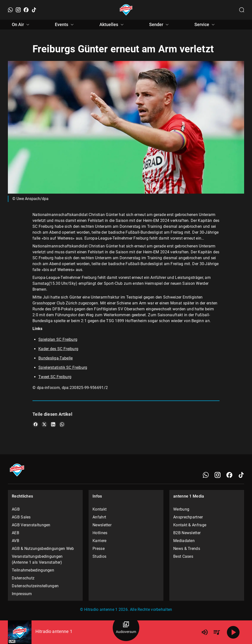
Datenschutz (23, 578)
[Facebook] (26, 10)
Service (205, 25)
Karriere (99, 541)
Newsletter (102, 525)
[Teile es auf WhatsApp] (62, 424)
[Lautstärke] (205, 632)
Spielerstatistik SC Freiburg (63, 367)
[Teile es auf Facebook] (35, 424)
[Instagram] (18, 10)
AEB (16, 533)
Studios (99, 556)
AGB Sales (21, 517)
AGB (16, 509)
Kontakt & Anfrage (190, 525)
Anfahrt (99, 517)
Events (65, 25)
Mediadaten (184, 541)
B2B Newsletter (187, 533)
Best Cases (183, 556)
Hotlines (100, 533)
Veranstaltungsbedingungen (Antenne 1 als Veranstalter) (37, 559)
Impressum (22, 594)
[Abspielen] (233, 632)
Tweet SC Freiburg (55, 377)
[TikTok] (34, 10)
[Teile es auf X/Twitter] (44, 424)
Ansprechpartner (188, 517)
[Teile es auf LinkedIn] (53, 424)
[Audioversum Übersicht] (126, 628)
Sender (160, 25)
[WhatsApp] (10, 10)
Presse (99, 549)
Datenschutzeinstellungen (35, 586)
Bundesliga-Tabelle (55, 358)
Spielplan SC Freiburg (58, 339)
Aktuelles (112, 25)
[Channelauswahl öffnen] (242, 10)
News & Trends (187, 549)
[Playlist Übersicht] (217, 632)
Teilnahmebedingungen (33, 570)
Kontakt (100, 509)
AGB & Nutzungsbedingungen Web (43, 549)
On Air (21, 25)
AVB (16, 541)
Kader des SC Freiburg (58, 349)
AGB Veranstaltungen (31, 525)
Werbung (181, 509)
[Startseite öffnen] (126, 10)
